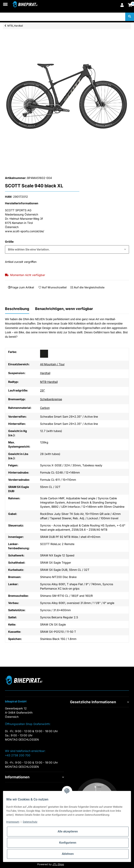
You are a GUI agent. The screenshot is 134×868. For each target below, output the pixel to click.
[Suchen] (63, 17)
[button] (122, 5)
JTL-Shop (58, 864)
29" (43, 390)
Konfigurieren (68, 843)
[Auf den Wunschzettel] (52, 287)
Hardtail (45, 373)
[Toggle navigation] (5, 2)
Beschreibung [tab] (17, 309)
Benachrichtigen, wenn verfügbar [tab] (64, 309)
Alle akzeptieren (68, 831)
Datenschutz (30, 822)
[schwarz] (44, 354)
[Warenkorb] (130, 5)
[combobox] (67, 249)
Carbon (45, 408)
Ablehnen (68, 854)
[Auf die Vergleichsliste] (87, 287)
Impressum (13, 822)
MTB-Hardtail (49, 382)
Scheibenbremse (51, 399)
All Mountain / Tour (52, 364)
